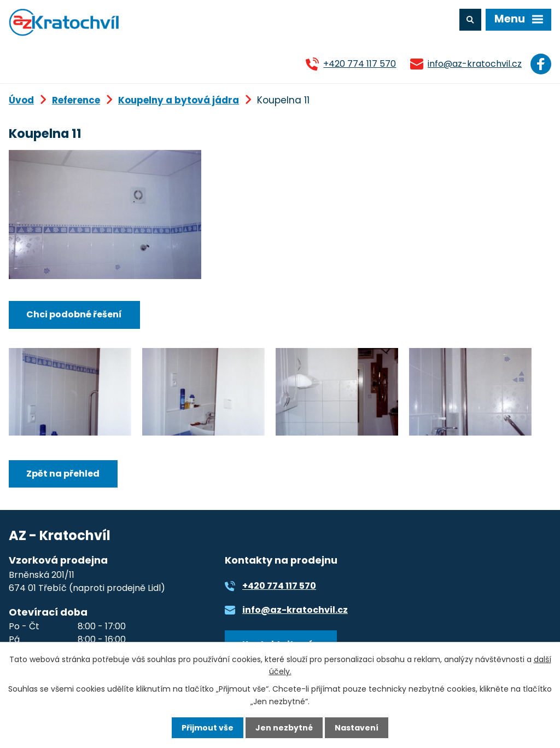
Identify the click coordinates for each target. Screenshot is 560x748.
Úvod (21, 100)
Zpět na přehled (63, 474)
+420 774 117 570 (360, 64)
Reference (76, 100)
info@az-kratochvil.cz (475, 64)
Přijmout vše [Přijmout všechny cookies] (208, 728)
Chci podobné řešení (74, 314)
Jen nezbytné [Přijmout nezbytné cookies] (284, 728)
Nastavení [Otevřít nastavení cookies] (357, 728)
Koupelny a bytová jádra (179, 100)
